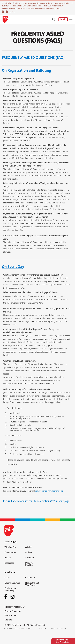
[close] (72, 3)
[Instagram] (13, 597)
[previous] (3, 12)
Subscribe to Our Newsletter (63, 641)
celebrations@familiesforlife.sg (49, 491)
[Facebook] (6, 597)
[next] (7, 12)
